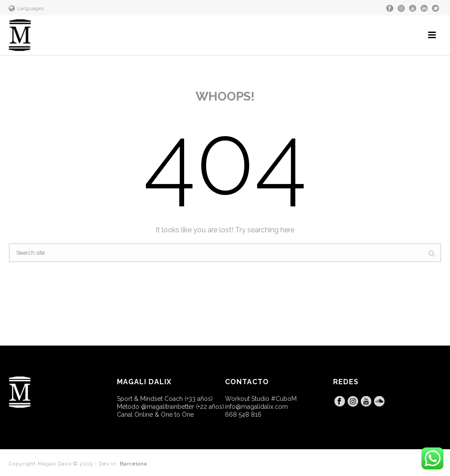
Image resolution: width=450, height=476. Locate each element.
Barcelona (134, 464)
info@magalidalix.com (256, 407)
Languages (26, 8)
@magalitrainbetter (168, 407)
